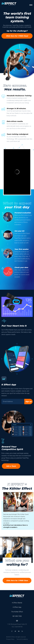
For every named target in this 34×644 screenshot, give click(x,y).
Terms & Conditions (22, 639)
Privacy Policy (10, 639)
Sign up (29, 402)
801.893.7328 (17, 616)
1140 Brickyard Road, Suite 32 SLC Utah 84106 (17, 625)
